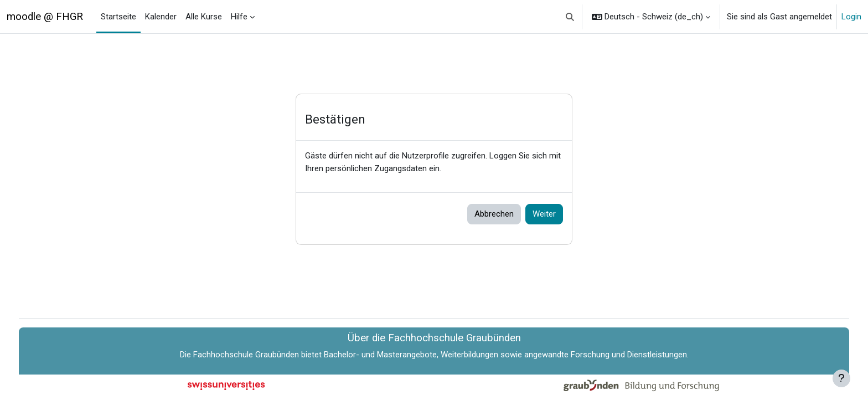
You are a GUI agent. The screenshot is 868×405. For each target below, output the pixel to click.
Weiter (544, 214)
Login (851, 17)
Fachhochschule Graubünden (246, 355)
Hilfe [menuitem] (239, 17)
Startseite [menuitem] (118, 17)
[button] (570, 17)
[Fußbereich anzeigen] (841, 378)
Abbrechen (494, 214)
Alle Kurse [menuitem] (204, 17)
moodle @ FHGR (45, 17)
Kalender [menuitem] (161, 17)
